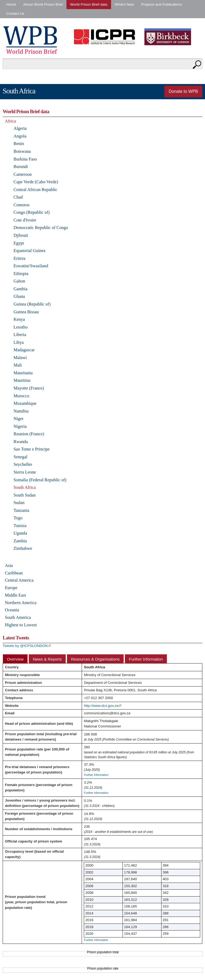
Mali (18, 365)
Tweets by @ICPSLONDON (27, 646)
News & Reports (47, 659)
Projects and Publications (162, 4)
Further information (96, 940)
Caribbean (14, 573)
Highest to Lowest (21, 625)
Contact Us (15, 14)
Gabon (19, 281)
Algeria (20, 128)
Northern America (21, 603)
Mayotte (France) (29, 388)
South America (18, 617)
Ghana (19, 296)
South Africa (25, 487)
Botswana (22, 151)
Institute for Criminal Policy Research (106, 37)
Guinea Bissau (26, 312)
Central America (19, 580)
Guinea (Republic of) (32, 304)
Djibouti (21, 235)
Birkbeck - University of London (171, 37)
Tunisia (20, 526)
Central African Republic (36, 190)
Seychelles (23, 464)
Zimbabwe (23, 548)
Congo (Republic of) (32, 212)
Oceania (12, 610)
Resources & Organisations (95, 659)
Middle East (15, 595)
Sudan (19, 503)
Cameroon (23, 174)
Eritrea (19, 258)
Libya (19, 342)
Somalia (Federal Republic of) (40, 480)
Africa (10, 121)
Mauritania (23, 373)
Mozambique (25, 403)
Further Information (146, 659)
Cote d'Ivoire (25, 220)
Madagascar (24, 350)
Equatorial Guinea (29, 251)
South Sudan (25, 495)
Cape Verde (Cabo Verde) (36, 182)
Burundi (21, 167)
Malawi (20, 358)
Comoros (22, 205)
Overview (15, 659)
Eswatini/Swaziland (31, 266)
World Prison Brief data (89, 4)
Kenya (19, 319)
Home (11, 4)
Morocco (21, 396)
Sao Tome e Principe (32, 449)
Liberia (20, 335)
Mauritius (22, 380)
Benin (19, 144)
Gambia (21, 289)
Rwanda (21, 442)
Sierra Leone (25, 472)
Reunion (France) (29, 434)
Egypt (19, 243)
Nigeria (20, 426)
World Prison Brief (32, 40)
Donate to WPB (183, 91)
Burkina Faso (25, 159)
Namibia (21, 411)
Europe (11, 588)
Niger (19, 419)
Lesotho (21, 327)
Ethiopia (21, 274)
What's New (124, 4)
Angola (20, 136)
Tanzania (21, 510)
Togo (18, 518)
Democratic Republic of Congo (41, 228)
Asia (9, 565)
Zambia (20, 541)
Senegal (21, 457)
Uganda (20, 533)
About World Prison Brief (43, 4)
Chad (18, 197)
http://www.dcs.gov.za (103, 706)
